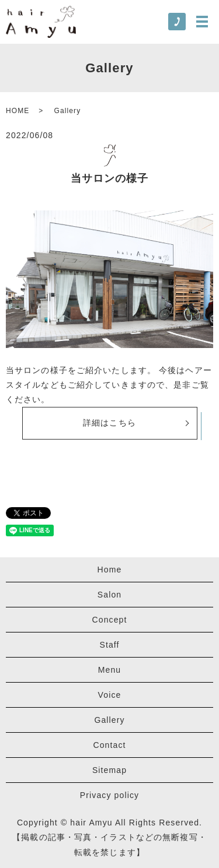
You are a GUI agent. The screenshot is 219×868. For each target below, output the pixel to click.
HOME (18, 111)
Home (110, 570)
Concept (110, 620)
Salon (109, 595)
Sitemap (109, 770)
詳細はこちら (109, 423)
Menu (110, 670)
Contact (109, 745)
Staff (109, 645)
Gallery (109, 720)
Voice (110, 695)
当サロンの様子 (110, 178)
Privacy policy (109, 795)
